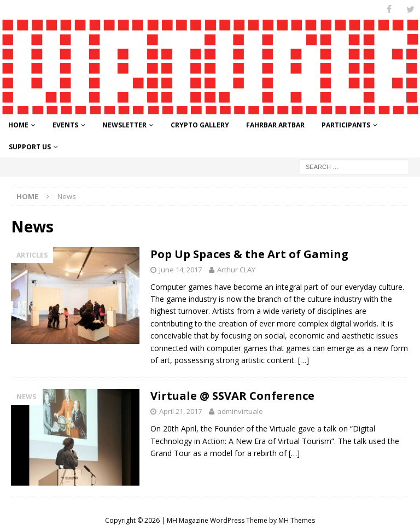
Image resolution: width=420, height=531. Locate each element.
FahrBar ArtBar (275, 125)
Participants (346, 125)
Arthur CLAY (236, 270)
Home (18, 125)
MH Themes (297, 520)
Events (65, 125)
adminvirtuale (240, 411)
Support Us (30, 146)
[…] (304, 360)
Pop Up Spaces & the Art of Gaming (249, 254)
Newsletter (124, 125)
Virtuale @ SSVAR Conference (232, 396)
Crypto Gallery (200, 125)
